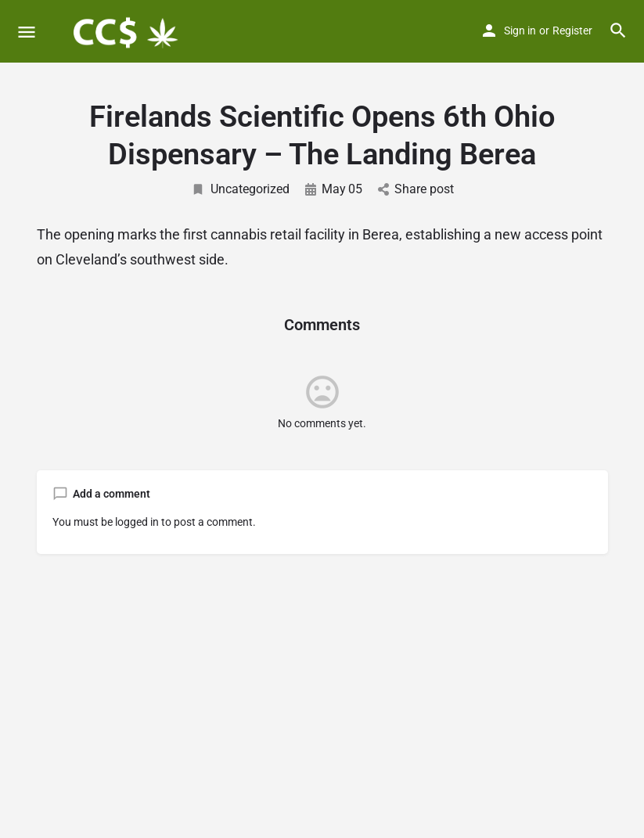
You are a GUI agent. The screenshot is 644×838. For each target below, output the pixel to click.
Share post (416, 189)
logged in (137, 522)
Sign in (520, 31)
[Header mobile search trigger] (618, 31)
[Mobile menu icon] (27, 32)
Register (572, 31)
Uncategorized (240, 189)
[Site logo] (126, 31)
